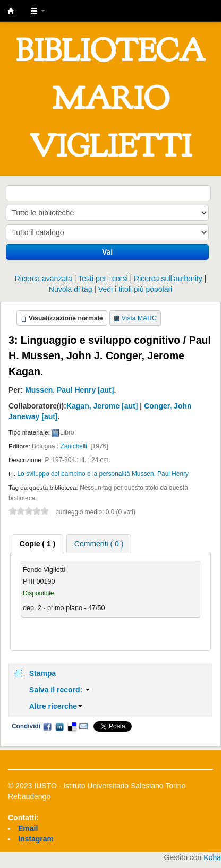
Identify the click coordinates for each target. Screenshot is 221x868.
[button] (38, 11)
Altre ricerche (56, 706)
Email (83, 726)
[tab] (38, 544)
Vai (107, 252)
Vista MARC (139, 318)
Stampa (43, 673)
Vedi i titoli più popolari (135, 289)
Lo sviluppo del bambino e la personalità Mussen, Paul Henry (103, 474)
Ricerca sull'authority (168, 279)
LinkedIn (59, 726)
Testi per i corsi (103, 279)
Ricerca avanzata (44, 279)
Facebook (47, 726)
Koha (212, 857)
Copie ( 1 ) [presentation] (38, 544)
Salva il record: (59, 690)
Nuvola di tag (71, 289)
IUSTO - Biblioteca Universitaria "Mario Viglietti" (11, 11)
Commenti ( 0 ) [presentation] (99, 544)
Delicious (72, 726)
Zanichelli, (75, 446)
